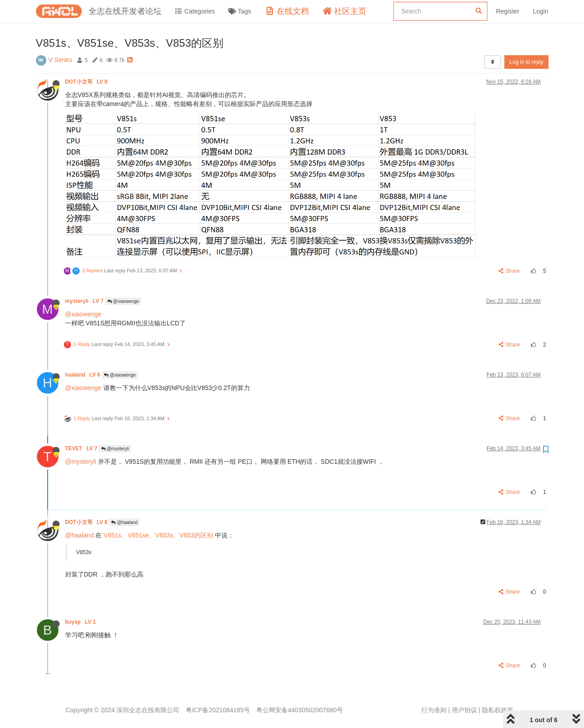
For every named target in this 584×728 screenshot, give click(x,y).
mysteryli (85, 301)
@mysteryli (115, 449)
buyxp (81, 622)
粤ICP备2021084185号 (218, 710)
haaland (84, 375)
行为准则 (434, 710)
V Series (60, 60)
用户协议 (464, 710)
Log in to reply (526, 62)
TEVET (82, 448)
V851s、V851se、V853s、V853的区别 (158, 535)
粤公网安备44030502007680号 (300, 710)
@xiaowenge (123, 301)
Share (509, 271)
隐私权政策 (498, 710)
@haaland (124, 522)
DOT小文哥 (87, 82)
